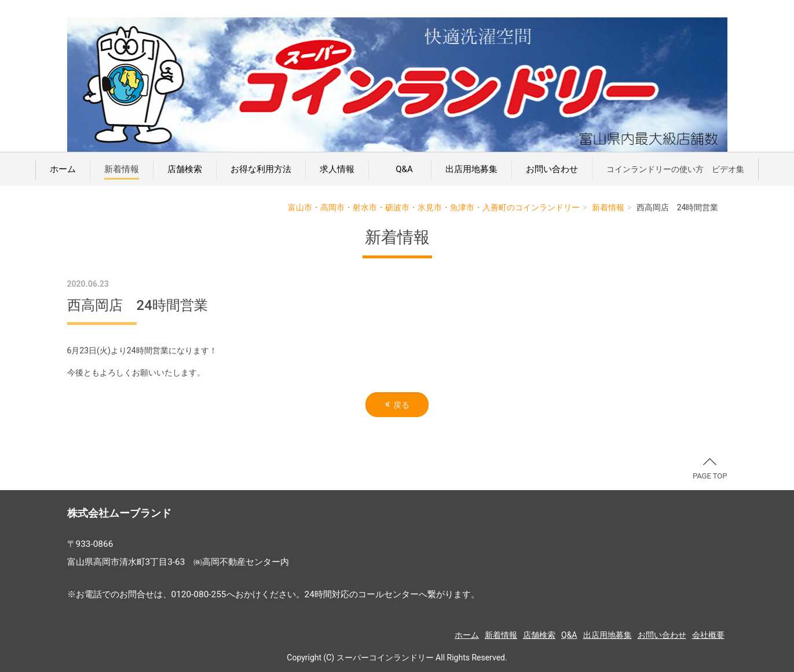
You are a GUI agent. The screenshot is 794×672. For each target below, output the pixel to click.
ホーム (63, 169)
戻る (397, 404)
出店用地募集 (471, 169)
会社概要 (708, 635)
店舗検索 (185, 169)
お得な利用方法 (261, 169)
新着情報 (122, 169)
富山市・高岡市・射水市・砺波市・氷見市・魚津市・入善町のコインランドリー (434, 207)
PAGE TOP (710, 469)
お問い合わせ (552, 169)
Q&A (402, 169)
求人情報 (337, 169)
